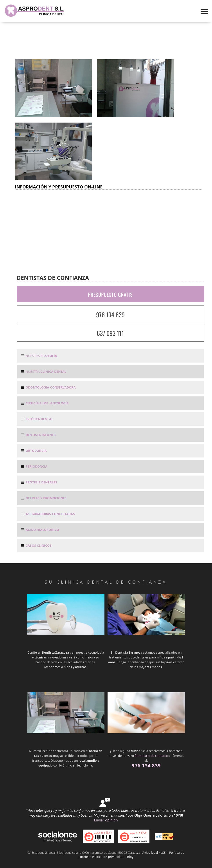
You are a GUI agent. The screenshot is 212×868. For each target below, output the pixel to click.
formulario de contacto (151, 756)
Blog (130, 857)
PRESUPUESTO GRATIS (110, 295)
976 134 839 (110, 315)
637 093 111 (110, 333)
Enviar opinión (106, 820)
